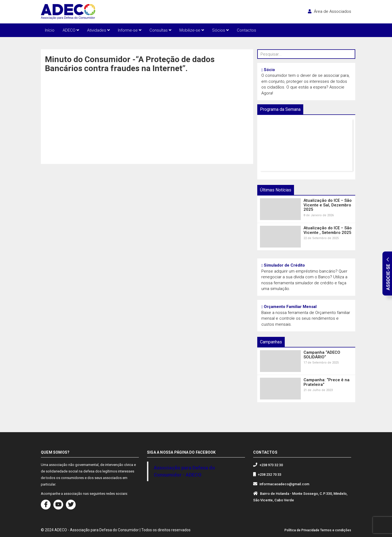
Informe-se (130, 30)
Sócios (220, 30)
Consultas (160, 30)
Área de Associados (330, 11)
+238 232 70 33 (269, 475)
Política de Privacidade (302, 530)
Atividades (98, 30)
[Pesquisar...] (306, 54)
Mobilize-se (192, 30)
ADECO (71, 30)
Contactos (246, 30)
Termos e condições (336, 530)
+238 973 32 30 (271, 465)
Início (50, 30)
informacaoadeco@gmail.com (284, 484)
